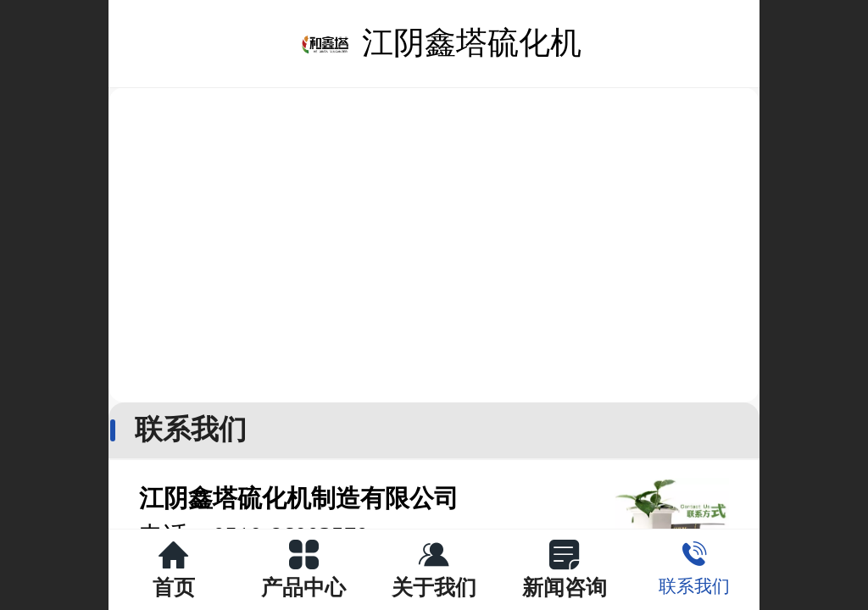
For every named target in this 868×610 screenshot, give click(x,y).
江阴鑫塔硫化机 (472, 43)
